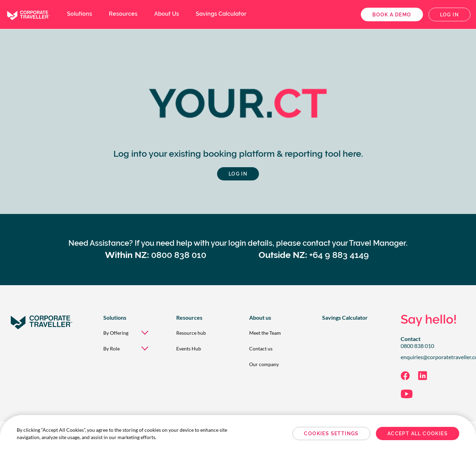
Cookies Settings (331, 434)
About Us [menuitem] (167, 14)
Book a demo (392, 15)
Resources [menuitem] (123, 14)
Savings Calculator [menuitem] (221, 14)
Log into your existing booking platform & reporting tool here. (238, 154)
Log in (449, 15)
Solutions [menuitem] (80, 14)
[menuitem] (129, 332)
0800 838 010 (417, 346)
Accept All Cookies (418, 434)
